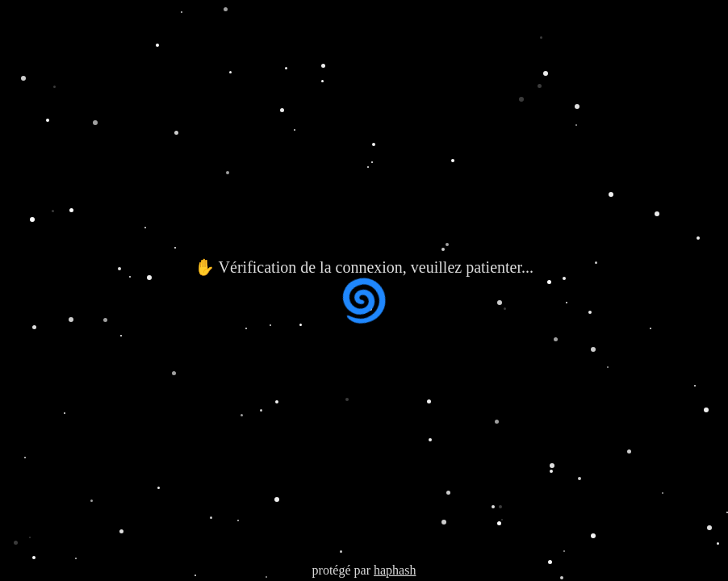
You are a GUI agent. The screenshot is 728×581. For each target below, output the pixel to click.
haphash (395, 570)
